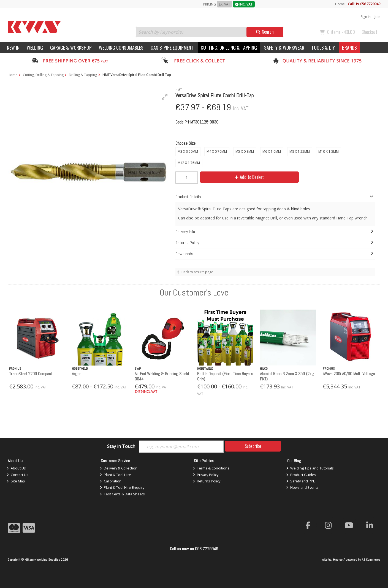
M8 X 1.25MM (300, 151)
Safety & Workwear (284, 47)
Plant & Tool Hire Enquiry (122, 487)
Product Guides (301, 475)
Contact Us (17, 475)
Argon (77, 374)
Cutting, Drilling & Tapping (229, 47)
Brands (349, 47)
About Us (16, 468)
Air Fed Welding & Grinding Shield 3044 (162, 376)
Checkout (369, 32)
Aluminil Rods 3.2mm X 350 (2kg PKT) (287, 376)
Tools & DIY (323, 47)
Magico (338, 560)
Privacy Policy (206, 475)
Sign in (366, 17)
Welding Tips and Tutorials (310, 468)
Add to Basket (249, 177)
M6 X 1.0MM (272, 151)
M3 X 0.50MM (188, 151)
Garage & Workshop (71, 47)
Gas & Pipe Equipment (172, 47)
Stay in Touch (121, 447)
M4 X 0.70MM (217, 151)
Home (340, 4)
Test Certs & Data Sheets (122, 494)
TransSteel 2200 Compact (31, 374)
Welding (35, 47)
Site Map (16, 481)
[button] (165, 97)
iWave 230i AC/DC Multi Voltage (349, 374)
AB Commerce (371, 560)
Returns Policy (207, 481)
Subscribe (253, 446)
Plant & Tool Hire (115, 475)
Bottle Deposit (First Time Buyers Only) (225, 376)
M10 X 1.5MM (329, 151)
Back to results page (197, 272)
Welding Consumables (121, 47)
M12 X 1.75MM (189, 163)
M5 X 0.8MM (245, 151)
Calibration (111, 481)
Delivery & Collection (119, 468)
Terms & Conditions (211, 468)
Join (377, 17)
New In (13, 47)
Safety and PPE (301, 481)
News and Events (302, 487)
